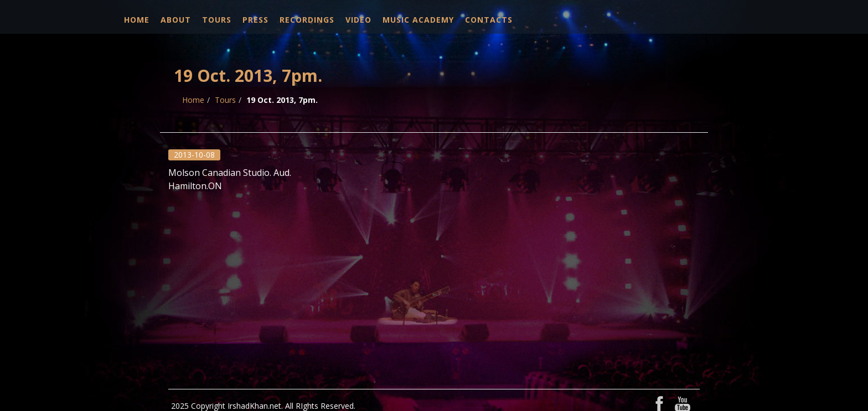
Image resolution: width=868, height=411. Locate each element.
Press (255, 20)
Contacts (489, 20)
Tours (217, 20)
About (176, 20)
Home (137, 20)
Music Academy (418, 20)
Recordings (307, 20)
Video (358, 20)
